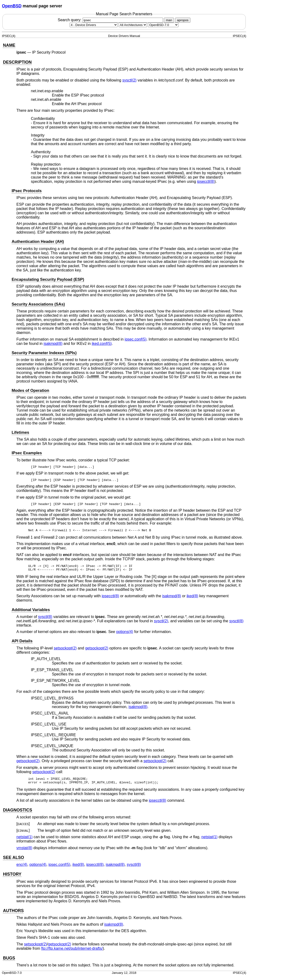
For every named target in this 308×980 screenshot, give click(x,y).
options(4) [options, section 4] (125, 634)
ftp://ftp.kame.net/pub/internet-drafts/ (72, 952)
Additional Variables (31, 612)
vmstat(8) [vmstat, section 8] (24, 851)
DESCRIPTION (17, 62)
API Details (22, 643)
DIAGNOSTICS (17, 814)
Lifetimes (21, 432)
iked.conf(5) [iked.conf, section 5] (102, 344)
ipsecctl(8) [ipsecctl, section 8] (206, 181)
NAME (9, 45)
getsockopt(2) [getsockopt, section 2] (97, 650)
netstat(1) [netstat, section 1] (25, 840)
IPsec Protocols (27, 191)
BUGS (9, 962)
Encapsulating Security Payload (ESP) (48, 279)
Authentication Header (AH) (38, 242)
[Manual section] (94, 25)
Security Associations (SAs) (38, 304)
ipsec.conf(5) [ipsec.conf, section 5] (136, 339)
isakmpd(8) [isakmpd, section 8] (53, 344)
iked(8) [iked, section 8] (192, 598)
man (169, 20)
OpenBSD (12, 6)
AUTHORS (13, 914)
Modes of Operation (31, 390)
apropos (183, 20)
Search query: (111, 20)
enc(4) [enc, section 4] (22, 868)
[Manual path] (163, 25)
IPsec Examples (27, 453)
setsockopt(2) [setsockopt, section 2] (65, 650)
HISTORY (12, 878)
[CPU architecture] (133, 25)
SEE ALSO (13, 861)
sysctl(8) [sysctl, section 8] (45, 619)
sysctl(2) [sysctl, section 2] (130, 80)
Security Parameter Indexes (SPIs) (44, 353)
